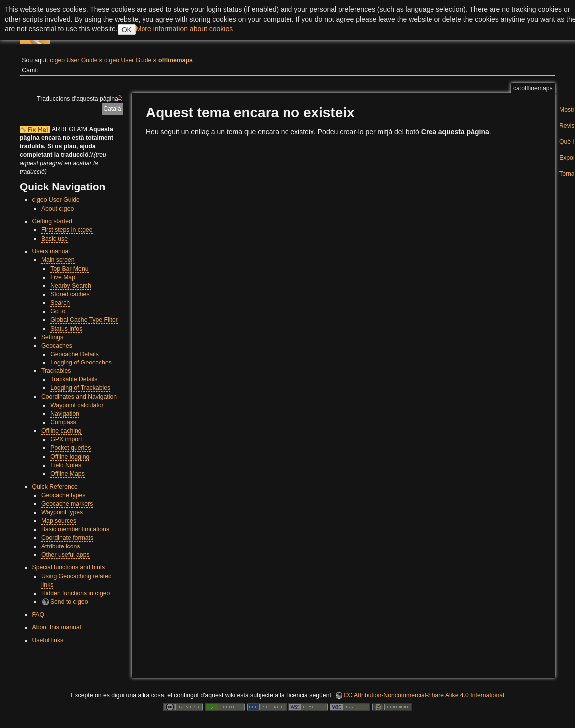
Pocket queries (71, 448)
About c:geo (58, 209)
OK (127, 30)
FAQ (39, 615)
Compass (63, 422)
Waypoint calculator (77, 405)
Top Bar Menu (69, 269)
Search (60, 303)
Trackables (56, 371)
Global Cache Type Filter (84, 320)
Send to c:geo (69, 602)
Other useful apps (66, 555)
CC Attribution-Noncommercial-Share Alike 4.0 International (424, 695)
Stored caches (70, 294)
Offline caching (62, 431)
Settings (52, 337)
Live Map (63, 277)
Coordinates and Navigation (79, 397)
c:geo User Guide (73, 60)
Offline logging (70, 457)
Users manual (51, 251)
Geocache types (64, 495)
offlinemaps (176, 60)
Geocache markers (67, 504)
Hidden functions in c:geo (76, 593)
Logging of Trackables (80, 388)
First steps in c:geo (67, 230)
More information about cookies (184, 29)
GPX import (66, 439)
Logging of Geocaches (81, 363)
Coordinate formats (67, 538)
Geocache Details (74, 354)
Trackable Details (74, 379)
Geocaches (57, 346)
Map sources (59, 521)
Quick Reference (55, 487)
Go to (58, 311)
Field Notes (66, 465)
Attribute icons (61, 546)
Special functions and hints (69, 567)
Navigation (65, 414)
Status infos (66, 329)
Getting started (52, 221)
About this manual (57, 627)
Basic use (55, 239)
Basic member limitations (75, 529)
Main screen (58, 260)
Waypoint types (62, 512)
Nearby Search (71, 286)
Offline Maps (68, 474)
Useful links (48, 640)
